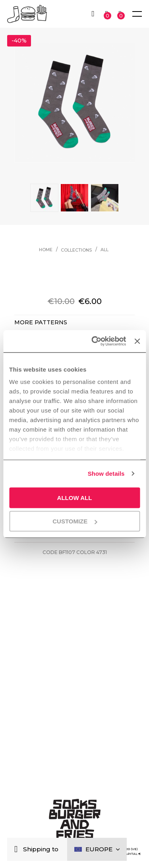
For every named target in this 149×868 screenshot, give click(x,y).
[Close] (18, 850)
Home (46, 250)
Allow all (75, 497)
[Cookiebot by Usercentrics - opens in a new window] (94, 341)
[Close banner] (137, 341)
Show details (106, 474)
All (104, 250)
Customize (75, 521)
